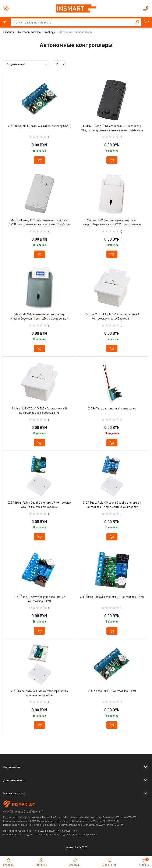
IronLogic (50, 32)
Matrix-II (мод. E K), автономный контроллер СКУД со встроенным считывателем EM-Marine (112, 128)
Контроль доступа (29, 32)
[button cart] (39, 160)
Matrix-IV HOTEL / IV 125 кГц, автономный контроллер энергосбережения (112, 316)
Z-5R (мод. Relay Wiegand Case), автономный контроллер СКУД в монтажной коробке (112, 505)
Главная (8, 32)
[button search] (137, 22)
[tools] (6, 8)
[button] (145, 767)
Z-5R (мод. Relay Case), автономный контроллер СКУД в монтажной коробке (39, 505)
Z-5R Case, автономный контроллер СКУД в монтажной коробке (39, 693)
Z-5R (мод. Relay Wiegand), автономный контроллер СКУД (39, 599)
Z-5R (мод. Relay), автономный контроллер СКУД (112, 597)
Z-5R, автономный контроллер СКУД (112, 691)
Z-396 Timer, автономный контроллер (112, 408)
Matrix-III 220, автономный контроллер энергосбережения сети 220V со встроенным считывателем (112, 223)
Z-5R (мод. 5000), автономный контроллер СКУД (39, 126)
